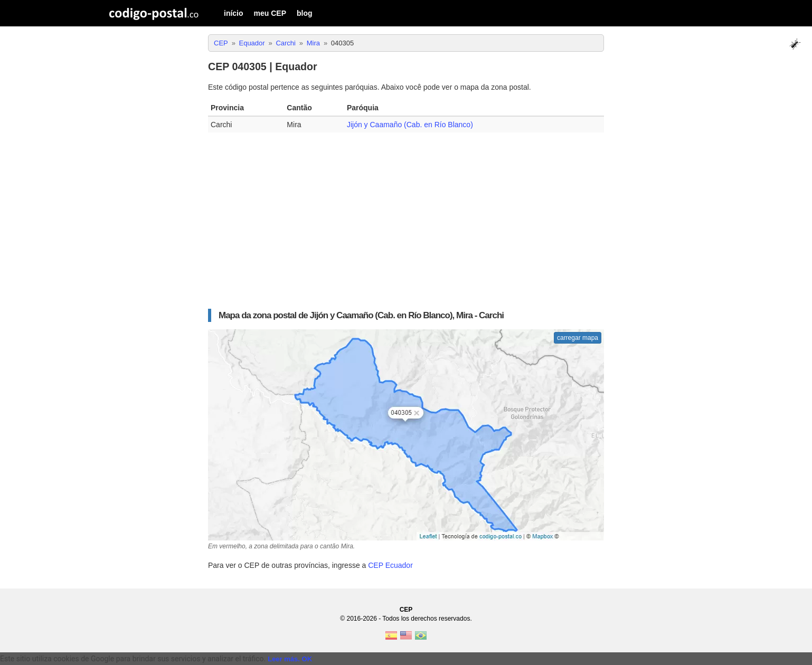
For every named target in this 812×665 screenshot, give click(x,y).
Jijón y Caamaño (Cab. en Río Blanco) (410, 125)
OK (307, 659)
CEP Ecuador (390, 565)
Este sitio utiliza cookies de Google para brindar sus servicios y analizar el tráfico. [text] (133, 659)
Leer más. (284, 659)
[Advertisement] (406, 217)
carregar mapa (578, 338)
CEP (406, 610)
